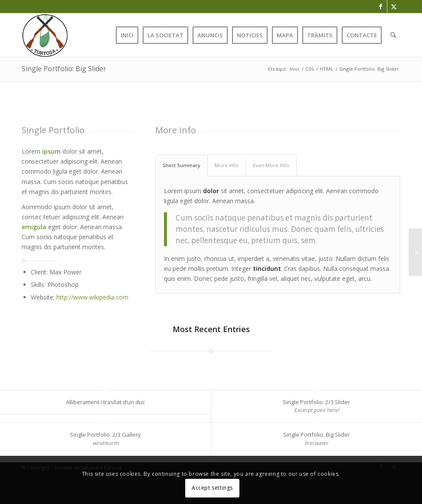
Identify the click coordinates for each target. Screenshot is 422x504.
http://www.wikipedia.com (92, 297)
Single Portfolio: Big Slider (64, 69)
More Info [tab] (227, 165)
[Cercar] (393, 35)
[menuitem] (127, 35)
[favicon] (45, 35)
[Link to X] (394, 7)
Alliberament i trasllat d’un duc (105, 402)
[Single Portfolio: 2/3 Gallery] (415, 252)
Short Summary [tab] (182, 165)
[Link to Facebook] (381, 7)
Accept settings (212, 488)
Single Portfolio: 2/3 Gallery (105, 435)
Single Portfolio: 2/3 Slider (316, 402)
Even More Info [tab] (271, 165)
